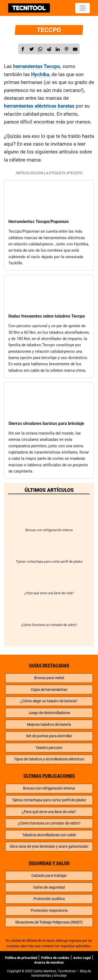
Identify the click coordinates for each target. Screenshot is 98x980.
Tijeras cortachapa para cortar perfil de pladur (49, 550)
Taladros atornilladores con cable (49, 835)
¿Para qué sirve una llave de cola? (49, 581)
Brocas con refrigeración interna (49, 518)
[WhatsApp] (40, 49)
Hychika (40, 74)
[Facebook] (23, 49)
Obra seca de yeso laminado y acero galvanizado (49, 846)
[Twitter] (32, 49)
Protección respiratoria (49, 911)
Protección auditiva (49, 899)
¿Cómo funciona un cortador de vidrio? (49, 613)
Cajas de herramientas (49, 690)
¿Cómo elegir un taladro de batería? (49, 701)
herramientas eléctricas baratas (39, 106)
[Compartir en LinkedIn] (58, 49)
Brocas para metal (49, 678)
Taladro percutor (49, 748)
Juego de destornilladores (49, 713)
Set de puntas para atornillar (49, 736)
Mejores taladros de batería (49, 725)
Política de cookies (55, 958)
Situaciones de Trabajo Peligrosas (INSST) (49, 922)
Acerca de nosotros (49, 962)
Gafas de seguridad (49, 887)
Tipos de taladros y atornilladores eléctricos (49, 759)
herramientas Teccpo (37, 66)
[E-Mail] (75, 49)
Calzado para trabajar (49, 876)
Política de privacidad (21, 958)
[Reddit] (49, 49)
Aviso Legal (82, 958)
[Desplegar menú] (83, 8)
